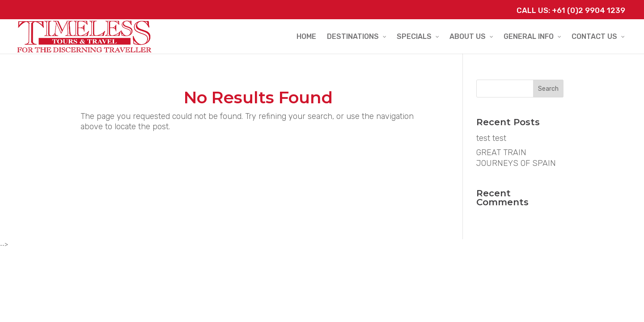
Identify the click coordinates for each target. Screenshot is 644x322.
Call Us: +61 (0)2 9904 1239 (571, 10)
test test (491, 138)
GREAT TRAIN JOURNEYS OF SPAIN (516, 158)
